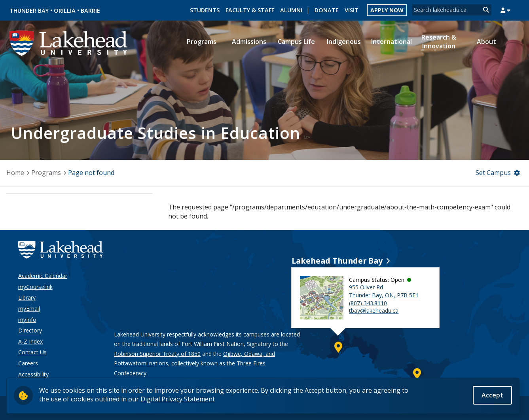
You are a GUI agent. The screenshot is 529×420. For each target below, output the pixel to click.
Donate (327, 10)
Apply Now (387, 10)
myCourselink (35, 287)
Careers (28, 363)
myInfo (27, 320)
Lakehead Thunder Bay (337, 261)
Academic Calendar (43, 276)
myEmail (29, 309)
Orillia (65, 10)
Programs (46, 173)
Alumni (291, 10)
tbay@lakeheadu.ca (374, 311)
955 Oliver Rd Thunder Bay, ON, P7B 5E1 (384, 291)
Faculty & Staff (250, 10)
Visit (352, 10)
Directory (30, 330)
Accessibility (33, 374)
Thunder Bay (29, 10)
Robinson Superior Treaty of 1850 (157, 354)
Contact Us (32, 352)
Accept (492, 395)
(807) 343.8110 (368, 303)
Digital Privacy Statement (178, 399)
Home (15, 173)
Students (205, 10)
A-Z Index (30, 341)
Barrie (90, 10)
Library (27, 297)
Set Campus (493, 173)
